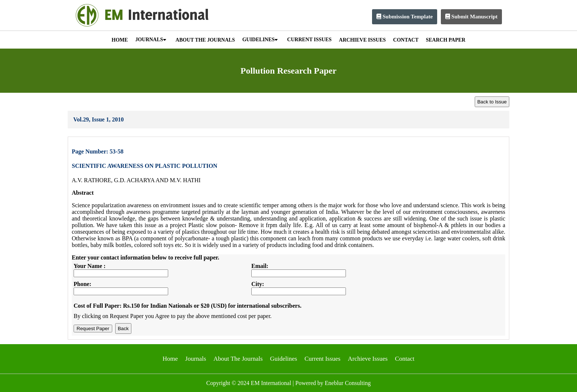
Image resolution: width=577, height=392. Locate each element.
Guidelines (284, 359)
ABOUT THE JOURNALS (205, 40)
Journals (196, 359)
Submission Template (405, 17)
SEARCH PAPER (445, 40)
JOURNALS (151, 40)
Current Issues (322, 359)
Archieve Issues (368, 359)
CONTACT (406, 40)
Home (170, 359)
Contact (405, 359)
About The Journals (238, 359)
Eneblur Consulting (348, 383)
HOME (120, 40)
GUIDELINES (260, 40)
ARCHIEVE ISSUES (362, 40)
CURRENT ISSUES (309, 40)
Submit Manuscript (471, 17)
